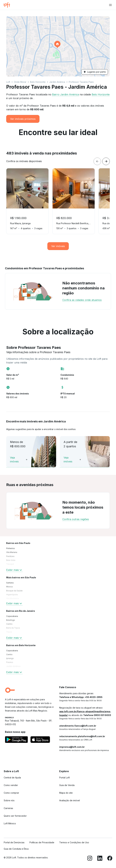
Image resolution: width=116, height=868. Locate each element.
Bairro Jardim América (65, 94)
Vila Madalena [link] (13, 598)
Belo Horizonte (38, 82)
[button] (58, 46)
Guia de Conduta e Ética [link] (16, 849)
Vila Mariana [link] (12, 552)
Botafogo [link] (11, 620)
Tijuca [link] (9, 632)
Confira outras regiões (76, 519)
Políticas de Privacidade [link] (42, 842)
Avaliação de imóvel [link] (70, 800)
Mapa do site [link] (66, 793)
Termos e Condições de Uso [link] (74, 842)
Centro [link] (9, 624)
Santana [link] (10, 583)
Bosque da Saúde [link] (14, 591)
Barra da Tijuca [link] (13, 628)
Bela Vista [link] (11, 560)
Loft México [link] (10, 823)
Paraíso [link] (10, 662)
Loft (8, 82)
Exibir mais (14, 570)
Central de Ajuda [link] (12, 778)
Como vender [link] (11, 785)
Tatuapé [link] (10, 564)
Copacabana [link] (12, 616)
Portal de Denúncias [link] (14, 842)
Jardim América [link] (13, 666)
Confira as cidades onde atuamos (82, 300)
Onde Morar (20, 82)
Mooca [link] (9, 587)
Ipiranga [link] (10, 658)
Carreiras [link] (8, 808)
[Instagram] (90, 859)
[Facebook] (110, 859)
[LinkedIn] (100, 859)
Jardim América (57, 82)
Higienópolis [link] (12, 595)
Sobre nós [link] (9, 800)
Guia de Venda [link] (67, 785)
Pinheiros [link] (11, 548)
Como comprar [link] (11, 793)
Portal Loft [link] (64, 778)
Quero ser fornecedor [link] (15, 816)
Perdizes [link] (10, 556)
